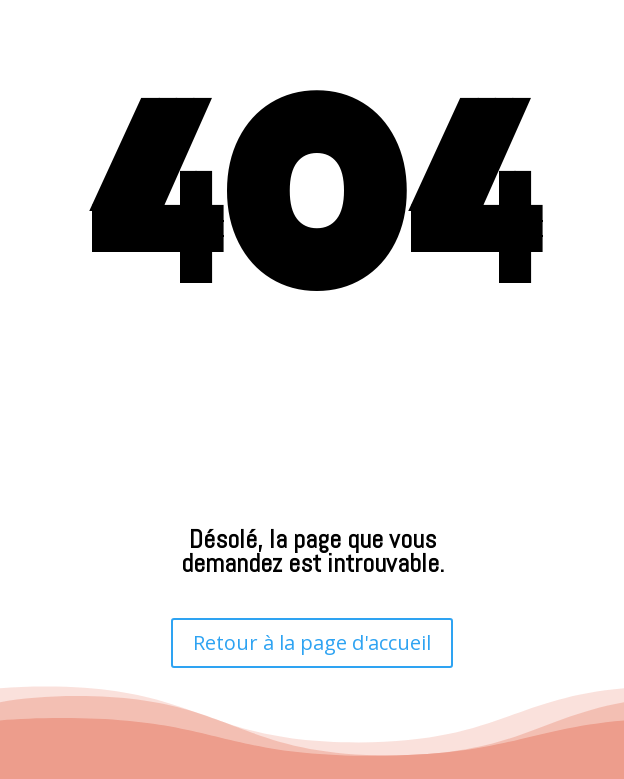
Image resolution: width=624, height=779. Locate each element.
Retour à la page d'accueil (312, 642)
